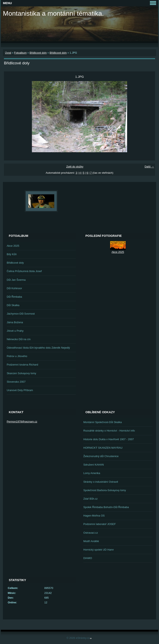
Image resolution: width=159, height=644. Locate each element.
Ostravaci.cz (91, 533)
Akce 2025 (13, 246)
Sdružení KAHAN (94, 465)
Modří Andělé (91, 541)
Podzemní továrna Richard (23, 365)
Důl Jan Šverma (16, 280)
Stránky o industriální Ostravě (101, 482)
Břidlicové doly (38, 53)
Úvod (8, 53)
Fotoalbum (20, 53)
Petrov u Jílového (17, 356)
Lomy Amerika (92, 473)
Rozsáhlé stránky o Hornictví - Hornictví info (109, 431)
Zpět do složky (75, 167)
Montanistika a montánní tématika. (53, 13)
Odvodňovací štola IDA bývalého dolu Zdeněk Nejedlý (38, 348)
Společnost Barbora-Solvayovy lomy (105, 490)
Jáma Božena (15, 322)
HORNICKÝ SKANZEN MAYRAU (103, 448)
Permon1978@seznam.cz (22, 422)
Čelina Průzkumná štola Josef (24, 271)
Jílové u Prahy (15, 331)
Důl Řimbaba (14, 297)
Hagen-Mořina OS (94, 516)
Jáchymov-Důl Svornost (21, 314)
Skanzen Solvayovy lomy (22, 373)
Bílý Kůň (12, 254)
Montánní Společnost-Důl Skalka (103, 422)
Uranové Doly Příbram (20, 390)
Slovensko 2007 (16, 382)
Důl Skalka (13, 305)
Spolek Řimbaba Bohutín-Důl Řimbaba (106, 507)
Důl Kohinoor (14, 288)
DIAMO (88, 558)
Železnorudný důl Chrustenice (101, 456)
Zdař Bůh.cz (91, 499)
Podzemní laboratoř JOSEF (100, 524)
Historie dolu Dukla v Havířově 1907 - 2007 (109, 439)
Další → (149, 167)
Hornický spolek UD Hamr (99, 550)
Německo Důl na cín (19, 339)
